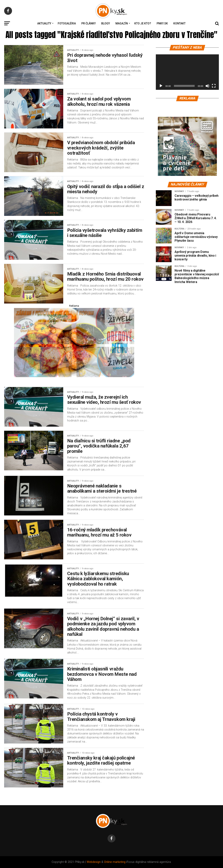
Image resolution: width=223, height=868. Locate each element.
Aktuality (44, 23)
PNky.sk (162, 23)
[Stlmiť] (207, 86)
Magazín (122, 23)
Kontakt (179, 23)
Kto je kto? (143, 23)
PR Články (89, 23)
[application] (187, 72)
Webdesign (94, 862)
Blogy (106, 23)
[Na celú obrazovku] (214, 86)
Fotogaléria (67, 23)
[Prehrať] (161, 86)
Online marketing (115, 862)
